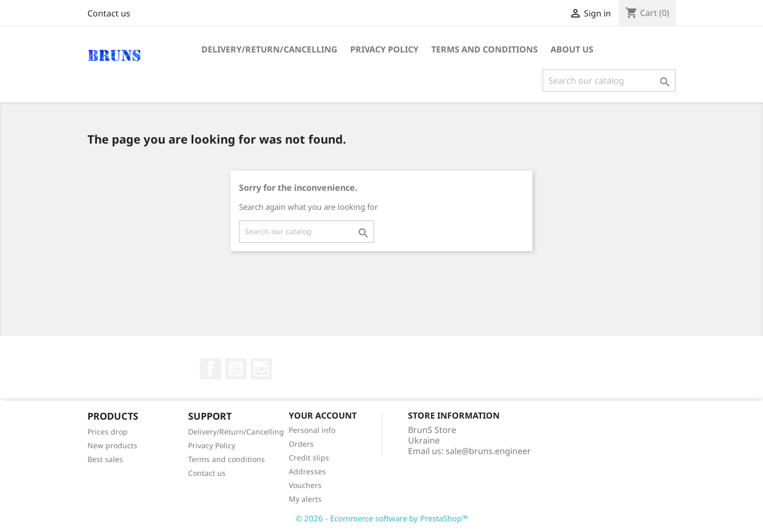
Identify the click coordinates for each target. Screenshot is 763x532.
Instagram (261, 369)
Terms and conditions (485, 49)
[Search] (609, 81)
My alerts (305, 499)
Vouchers (305, 485)
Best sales (105, 459)
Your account (323, 415)
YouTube (236, 369)
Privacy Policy (384, 49)
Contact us (109, 13)
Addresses (307, 471)
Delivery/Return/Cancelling (269, 49)
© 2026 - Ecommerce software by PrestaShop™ (382, 518)
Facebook (210, 369)
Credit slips (309, 458)
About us (572, 49)
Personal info (312, 430)
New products (112, 445)
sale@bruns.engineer (488, 451)
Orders (301, 444)
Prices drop (108, 432)
